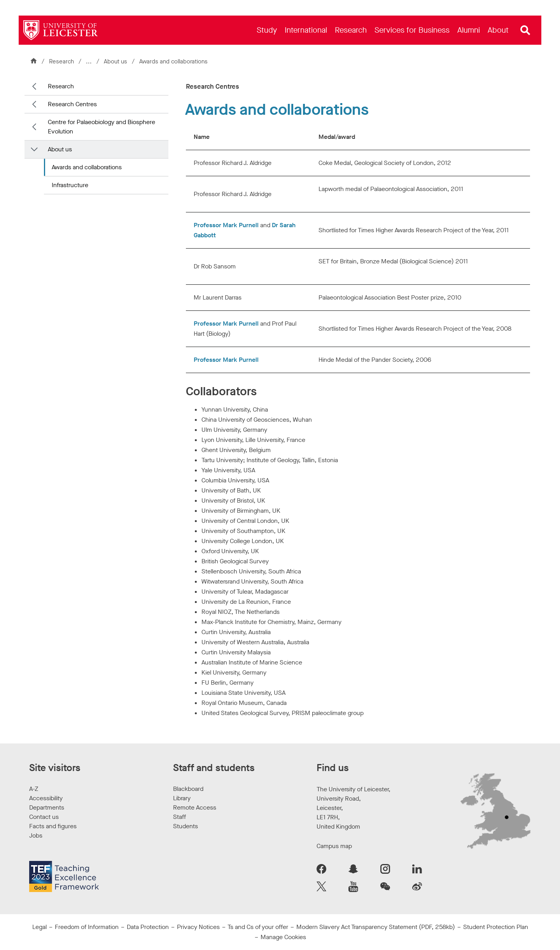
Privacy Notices (198, 927)
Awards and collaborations (87, 167)
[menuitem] (267, 30)
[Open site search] (525, 30)
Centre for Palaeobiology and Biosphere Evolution (101, 127)
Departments (47, 807)
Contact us (44, 817)
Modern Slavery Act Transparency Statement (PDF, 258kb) (376, 927)
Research (61, 61)
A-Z (34, 789)
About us (116, 61)
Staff (179, 817)
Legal (39, 927)
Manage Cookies (283, 937)
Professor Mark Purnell (226, 225)
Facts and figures (53, 826)
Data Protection (148, 927)
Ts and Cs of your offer (258, 927)
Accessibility (46, 798)
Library (182, 798)
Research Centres (72, 104)
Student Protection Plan (496, 927)
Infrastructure (70, 185)
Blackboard (188, 789)
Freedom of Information (87, 927)
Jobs (36, 835)
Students (185, 826)
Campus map (334, 846)
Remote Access (195, 807)
